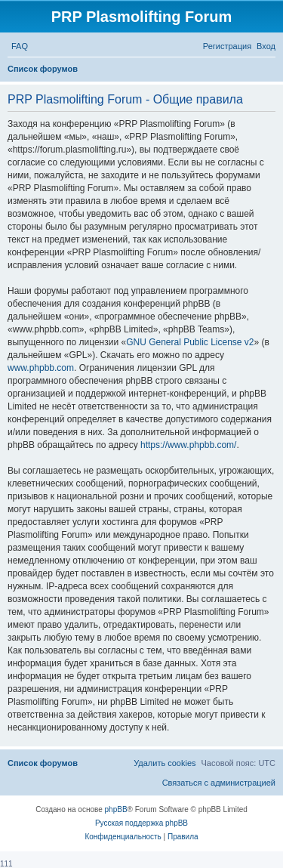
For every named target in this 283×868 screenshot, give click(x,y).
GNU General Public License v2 (190, 342)
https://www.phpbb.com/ (188, 445)
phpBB (116, 809)
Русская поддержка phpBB (141, 823)
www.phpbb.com (41, 368)
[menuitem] (20, 46)
